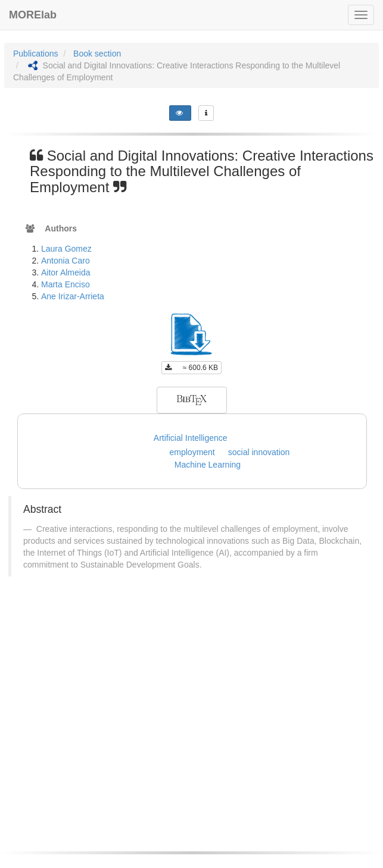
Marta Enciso (66, 284)
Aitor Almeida (66, 272)
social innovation (259, 452)
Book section (97, 54)
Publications (36, 54)
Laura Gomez (66, 249)
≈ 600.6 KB (191, 368)
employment (192, 452)
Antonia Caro (66, 261)
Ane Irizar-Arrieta (73, 296)
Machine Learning (208, 465)
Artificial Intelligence (191, 438)
